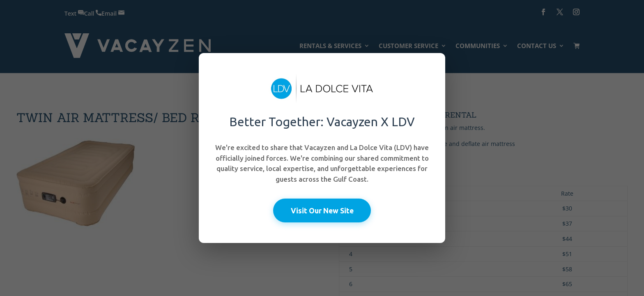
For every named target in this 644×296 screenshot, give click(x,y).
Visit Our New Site (322, 210)
